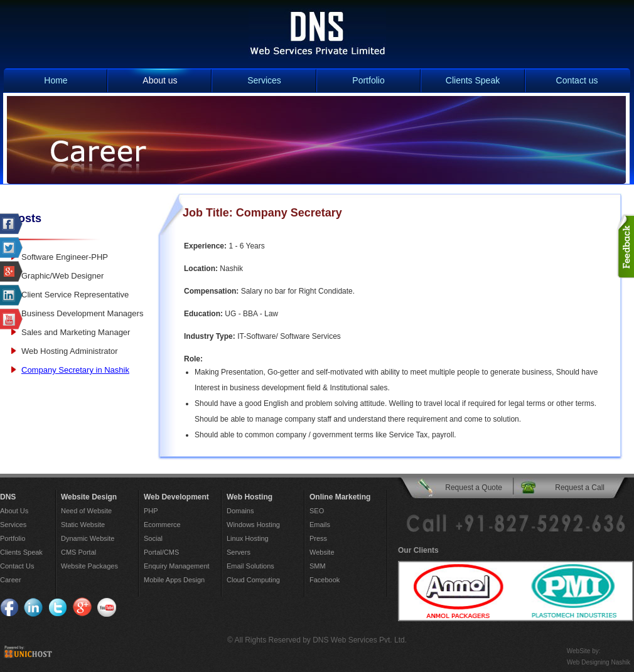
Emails (320, 525)
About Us (14, 511)
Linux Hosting (248, 538)
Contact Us (17, 566)
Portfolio (368, 80)
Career (11, 580)
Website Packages (89, 566)
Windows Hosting (253, 525)
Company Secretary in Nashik (75, 370)
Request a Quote (474, 488)
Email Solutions (250, 566)
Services (264, 80)
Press (318, 538)
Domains (240, 511)
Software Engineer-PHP (65, 257)
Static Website (83, 525)
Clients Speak (473, 80)
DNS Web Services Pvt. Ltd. (360, 640)
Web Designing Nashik (599, 662)
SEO (317, 511)
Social (153, 538)
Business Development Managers (82, 313)
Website (322, 552)
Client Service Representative (75, 295)
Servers (239, 552)
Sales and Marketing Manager (76, 332)
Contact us (577, 80)
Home (56, 80)
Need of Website (86, 511)
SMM (318, 566)
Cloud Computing (253, 580)
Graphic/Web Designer (62, 276)
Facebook (325, 580)
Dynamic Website (88, 538)
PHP (151, 511)
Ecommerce (162, 525)
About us (160, 80)
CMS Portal (78, 552)
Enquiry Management (177, 566)
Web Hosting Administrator (70, 351)
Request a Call (580, 488)
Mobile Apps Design (174, 580)
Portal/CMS (161, 552)
